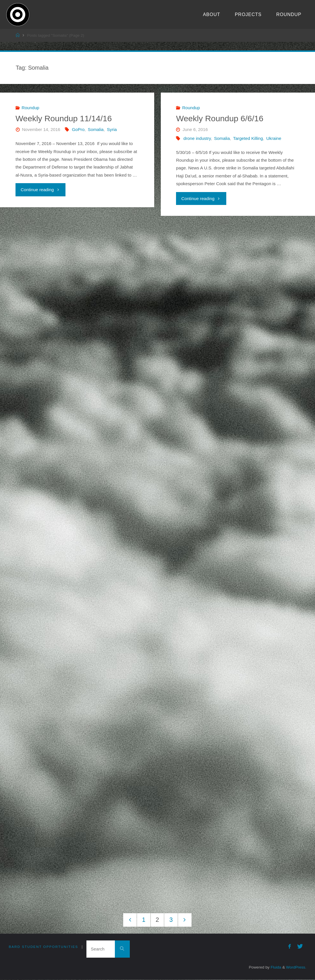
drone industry (197, 138)
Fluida (275, 968)
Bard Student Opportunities (44, 947)
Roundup (30, 108)
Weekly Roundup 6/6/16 (220, 118)
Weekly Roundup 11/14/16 (64, 118)
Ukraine (274, 138)
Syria (112, 129)
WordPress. (296, 968)
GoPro (78, 129)
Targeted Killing (248, 138)
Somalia (96, 129)
